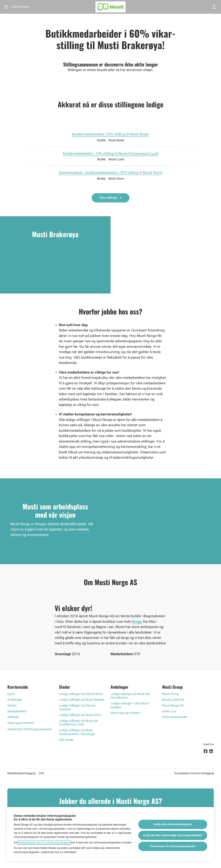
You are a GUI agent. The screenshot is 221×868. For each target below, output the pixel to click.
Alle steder (66, 740)
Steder (12, 705)
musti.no (208, 744)
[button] (214, 7)
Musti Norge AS (173, 705)
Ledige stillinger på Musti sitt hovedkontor (130, 696)
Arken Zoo (169, 711)
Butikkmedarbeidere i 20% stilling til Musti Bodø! (110, 134)
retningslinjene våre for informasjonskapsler (44, 842)
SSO (42, 773)
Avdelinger (15, 700)
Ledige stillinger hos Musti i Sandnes (77, 707)
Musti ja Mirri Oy (173, 700)
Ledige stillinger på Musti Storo (80, 715)
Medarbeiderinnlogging (21, 773)
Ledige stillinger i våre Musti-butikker (130, 705)
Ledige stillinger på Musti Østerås (82, 700)
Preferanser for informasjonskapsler (173, 846)
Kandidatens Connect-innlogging (194, 773)
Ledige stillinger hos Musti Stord (81, 694)
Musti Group (171, 694)
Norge (137, 622)
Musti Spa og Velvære (125, 713)
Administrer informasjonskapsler (30, 729)
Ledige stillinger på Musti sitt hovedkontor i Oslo (79, 723)
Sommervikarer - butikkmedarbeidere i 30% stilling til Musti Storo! (110, 173)
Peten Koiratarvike (175, 717)
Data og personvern (21, 723)
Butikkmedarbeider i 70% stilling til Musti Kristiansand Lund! (111, 154)
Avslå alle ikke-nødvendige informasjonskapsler (173, 835)
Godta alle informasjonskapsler (173, 824)
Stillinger (13, 717)
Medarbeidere (17, 711)
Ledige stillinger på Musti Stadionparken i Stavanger (77, 732)
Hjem (11, 694)
